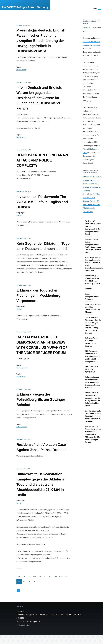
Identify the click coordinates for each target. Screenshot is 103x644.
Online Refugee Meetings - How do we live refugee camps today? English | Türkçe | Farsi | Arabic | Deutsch (93, 325)
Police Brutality (22, 427)
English (19, 215)
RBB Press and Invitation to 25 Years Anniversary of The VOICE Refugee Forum (93, 356)
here (85, 31)
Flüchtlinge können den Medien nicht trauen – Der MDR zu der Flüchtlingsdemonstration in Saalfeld (93, 264)
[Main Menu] (97, 9)
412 (51, 577)
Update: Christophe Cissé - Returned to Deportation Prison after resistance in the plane (93, 416)
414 (61, 577)
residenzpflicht (21, 70)
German (19, 309)
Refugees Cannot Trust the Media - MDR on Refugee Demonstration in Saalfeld (92, 382)
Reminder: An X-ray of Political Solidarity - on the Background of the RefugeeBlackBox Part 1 (93, 399)
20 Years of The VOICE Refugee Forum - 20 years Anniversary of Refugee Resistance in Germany (92, 184)
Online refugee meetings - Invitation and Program (91, 342)
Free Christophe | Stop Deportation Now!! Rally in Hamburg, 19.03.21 (92, 280)
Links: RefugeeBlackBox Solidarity (92, 296)
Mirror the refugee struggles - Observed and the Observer (93, 308)
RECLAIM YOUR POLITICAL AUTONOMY (92, 369)
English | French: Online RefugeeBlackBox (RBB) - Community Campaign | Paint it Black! (93, 246)
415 (66, 577)
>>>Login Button (23, 625)
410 (40, 577)
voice (20, 25)
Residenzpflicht (22, 368)
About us (86, 28)
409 (35, 577)
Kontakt (88, 289)
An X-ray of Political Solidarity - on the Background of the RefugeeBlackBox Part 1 (93, 228)
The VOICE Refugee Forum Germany (25, 7)
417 (25, 582)
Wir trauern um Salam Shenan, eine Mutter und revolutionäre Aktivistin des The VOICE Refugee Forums (93, 434)
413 (56, 577)
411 (46, 577)
